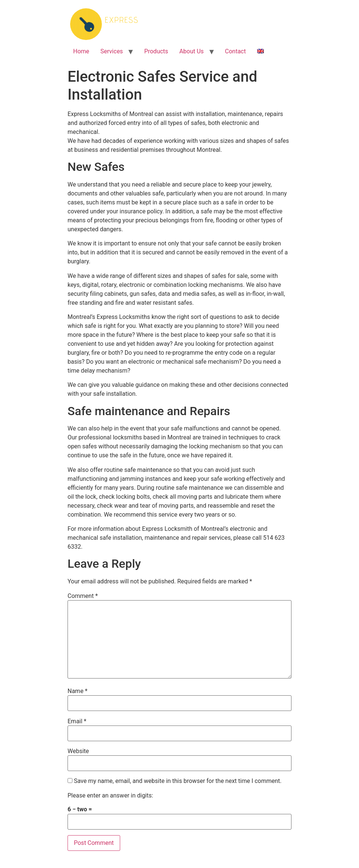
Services (112, 51)
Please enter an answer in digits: (110, 796)
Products (156, 51)
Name (78, 691)
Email (77, 721)
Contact (235, 51)
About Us (192, 51)
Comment (83, 596)
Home (81, 51)
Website (78, 751)
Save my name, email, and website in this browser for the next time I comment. (178, 781)
